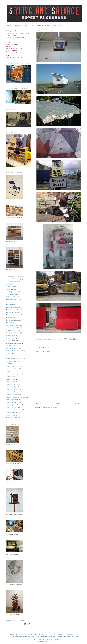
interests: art (10, 371)
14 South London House (13, 310)
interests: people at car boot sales (16, 397)
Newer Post (38, 403)
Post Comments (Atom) (50, 407)
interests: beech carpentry (14, 374)
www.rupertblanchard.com (14, 53)
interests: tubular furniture (14, 410)
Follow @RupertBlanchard (14, 48)
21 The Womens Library (13, 328)
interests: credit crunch (13, 384)
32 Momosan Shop (12, 356)
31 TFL (8, 353)
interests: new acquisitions (14, 394)
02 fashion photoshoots (13, 281)
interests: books (11, 376)
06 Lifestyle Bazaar (12, 292)
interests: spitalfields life (13, 405)
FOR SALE (71, 26)
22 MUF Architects (12, 330)
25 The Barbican (11, 338)
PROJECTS (18, 26)
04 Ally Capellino (11, 287)
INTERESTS (29, 26)
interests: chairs (11, 382)
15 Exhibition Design (12, 312)
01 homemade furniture (13, 279)
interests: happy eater (12, 389)
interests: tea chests (12, 407)
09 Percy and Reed (12, 297)
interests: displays (11, 387)
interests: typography (12, 412)
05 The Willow (11, 289)
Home (58, 403)
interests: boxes (11, 379)
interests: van (10, 415)
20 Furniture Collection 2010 (15, 325)
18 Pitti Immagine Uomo (13, 320)
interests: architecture (12, 369)
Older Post (78, 403)
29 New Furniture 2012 (13, 348)
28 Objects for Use (12, 346)
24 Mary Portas (11, 335)
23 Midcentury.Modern (13, 333)
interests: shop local (12, 402)
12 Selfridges (10, 305)
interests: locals (11, 392)
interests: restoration (12, 400)
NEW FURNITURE (58, 26)
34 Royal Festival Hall (13, 361)
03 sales (8, 284)
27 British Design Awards (14, 343)
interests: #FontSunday (13, 366)
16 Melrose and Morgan (13, 315)
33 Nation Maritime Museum (15, 359)
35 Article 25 (10, 364)
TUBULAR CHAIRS (43, 26)
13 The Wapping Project (13, 307)
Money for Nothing (12, 418)
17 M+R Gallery (11, 317)
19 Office (9, 323)
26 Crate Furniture (12, 341)
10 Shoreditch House (12, 299)
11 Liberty (9, 302)
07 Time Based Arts (12, 294)
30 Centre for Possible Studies (15, 351)
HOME (9, 26)
